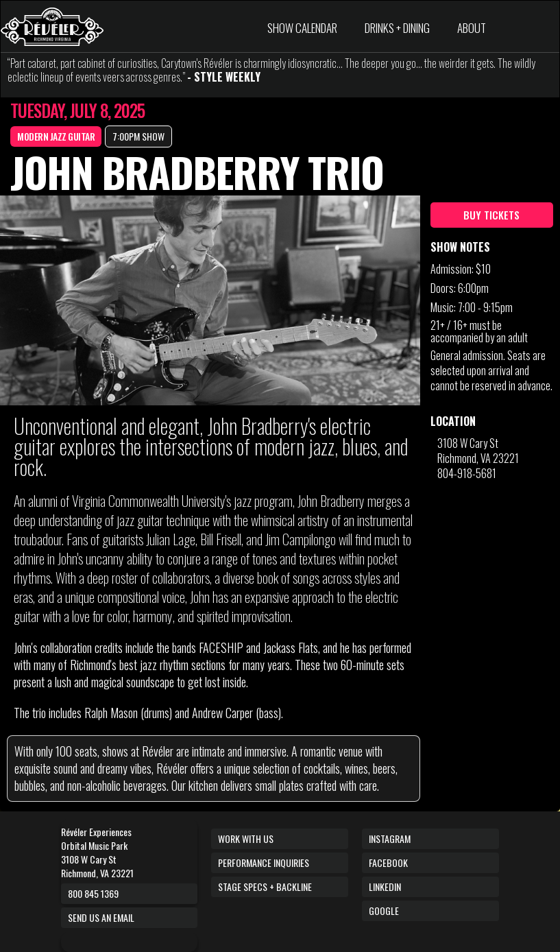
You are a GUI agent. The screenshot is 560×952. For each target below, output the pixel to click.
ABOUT (472, 28)
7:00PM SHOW (138, 136)
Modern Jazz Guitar (56, 136)
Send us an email (101, 917)
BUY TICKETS (491, 215)
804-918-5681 (467, 473)
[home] (52, 27)
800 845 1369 (93, 893)
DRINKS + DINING (397, 28)
